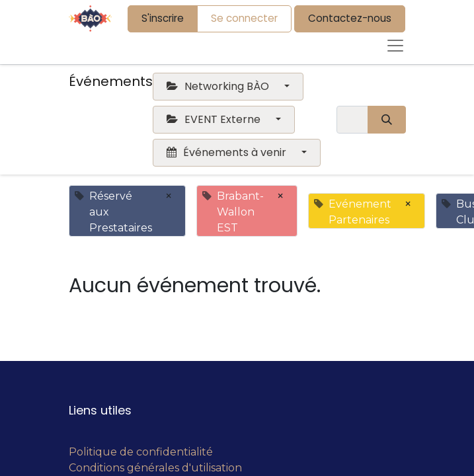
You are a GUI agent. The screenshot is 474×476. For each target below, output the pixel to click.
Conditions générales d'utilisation (155, 468)
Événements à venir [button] (228, 152)
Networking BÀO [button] (219, 86)
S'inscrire (163, 18)
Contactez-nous (350, 18)
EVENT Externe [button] (215, 119)
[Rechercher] (387, 120)
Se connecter (244, 18)
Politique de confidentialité (141, 452)
